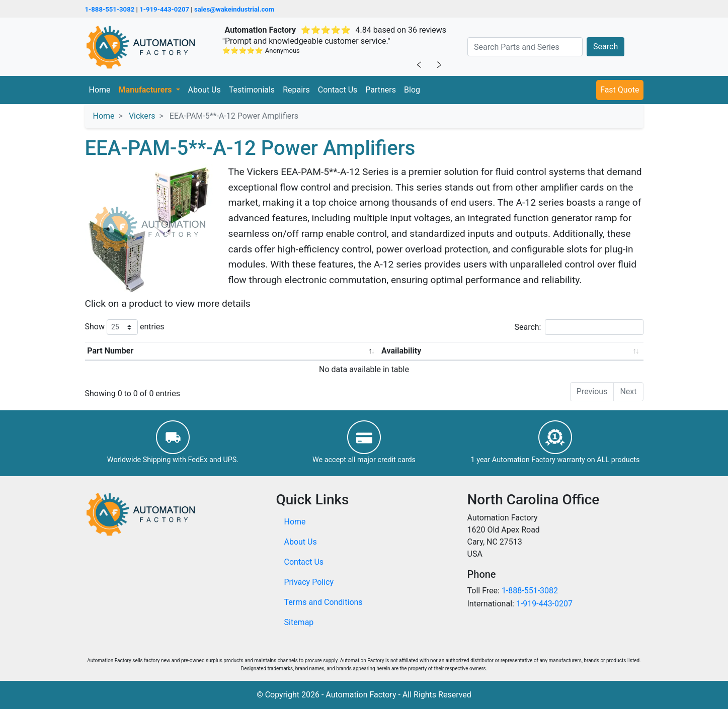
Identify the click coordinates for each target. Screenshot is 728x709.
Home (100, 90)
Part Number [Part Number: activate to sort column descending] (110, 351)
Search (605, 47)
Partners (381, 90)
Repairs (296, 90)
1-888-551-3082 (110, 9)
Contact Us (338, 90)
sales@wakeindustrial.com (234, 9)
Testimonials (252, 90)
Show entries (125, 327)
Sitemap (299, 622)
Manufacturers (146, 90)
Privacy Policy (309, 582)
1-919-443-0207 (164, 9)
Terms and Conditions (323, 602)
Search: (579, 327)
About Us (205, 90)
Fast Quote (620, 90)
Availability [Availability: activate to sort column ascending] (401, 351)
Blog (412, 90)
